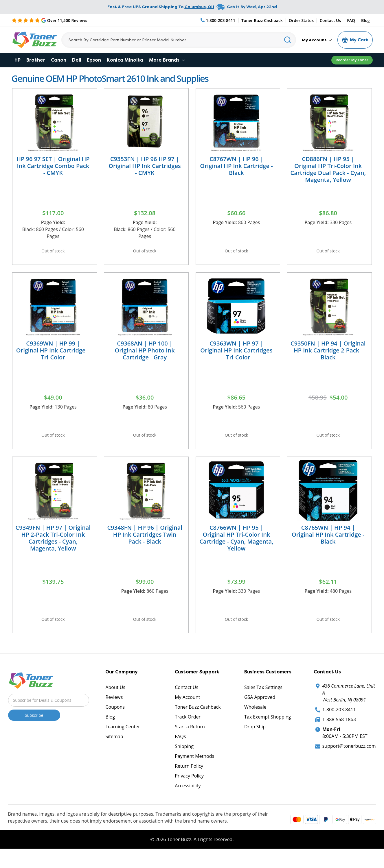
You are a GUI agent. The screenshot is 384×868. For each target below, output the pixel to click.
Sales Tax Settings (263, 702)
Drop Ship (255, 741)
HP (18, 60)
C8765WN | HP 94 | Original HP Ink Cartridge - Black (328, 544)
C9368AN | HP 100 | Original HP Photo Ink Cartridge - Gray (145, 355)
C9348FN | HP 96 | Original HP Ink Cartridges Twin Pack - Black (145, 544)
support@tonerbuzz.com (349, 760)
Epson (94, 60)
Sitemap (114, 751)
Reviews (114, 712)
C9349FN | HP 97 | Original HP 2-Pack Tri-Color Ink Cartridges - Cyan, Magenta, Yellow (53, 547)
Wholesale (255, 721)
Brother (36, 60)
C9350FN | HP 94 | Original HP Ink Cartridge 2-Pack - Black (328, 355)
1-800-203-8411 (339, 724)
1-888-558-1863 (339, 734)
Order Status (301, 20)
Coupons (115, 721)
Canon (59, 60)
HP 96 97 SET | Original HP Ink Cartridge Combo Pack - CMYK (53, 166)
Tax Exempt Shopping (268, 731)
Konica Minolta (125, 60)
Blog (365, 20)
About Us (115, 702)
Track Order (188, 731)
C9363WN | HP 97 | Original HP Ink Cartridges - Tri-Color (236, 355)
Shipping (184, 761)
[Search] (179, 40)
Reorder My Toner (352, 60)
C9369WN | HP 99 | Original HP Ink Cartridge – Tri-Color (53, 355)
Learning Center (123, 741)
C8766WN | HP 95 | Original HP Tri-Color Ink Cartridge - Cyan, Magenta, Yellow (236, 547)
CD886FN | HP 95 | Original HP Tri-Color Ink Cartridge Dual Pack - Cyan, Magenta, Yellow (328, 169)
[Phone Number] (218, 20)
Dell (77, 60)
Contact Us (330, 20)
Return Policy (189, 780)
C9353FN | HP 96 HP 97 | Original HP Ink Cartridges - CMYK (145, 166)
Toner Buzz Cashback (262, 20)
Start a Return (190, 741)
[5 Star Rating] (49, 20)
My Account (317, 40)
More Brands (167, 60)
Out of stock (53, 252)
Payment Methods (194, 771)
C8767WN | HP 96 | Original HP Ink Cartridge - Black (236, 166)
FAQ (351, 20)
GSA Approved (260, 712)
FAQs (180, 751)
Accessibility (188, 800)
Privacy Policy (189, 790)
